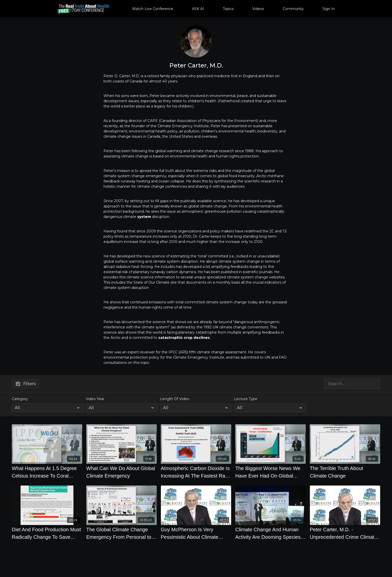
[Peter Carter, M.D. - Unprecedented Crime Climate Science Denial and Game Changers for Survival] (345, 533)
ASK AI (198, 9)
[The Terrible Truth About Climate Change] (345, 472)
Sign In (329, 9)
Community (293, 9)
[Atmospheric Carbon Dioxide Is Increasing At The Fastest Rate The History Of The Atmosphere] (196, 472)
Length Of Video (175, 399)
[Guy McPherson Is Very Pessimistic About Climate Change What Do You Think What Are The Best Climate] (196, 533)
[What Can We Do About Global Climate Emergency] (121, 472)
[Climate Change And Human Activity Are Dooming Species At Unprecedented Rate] (270, 533)
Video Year (95, 399)
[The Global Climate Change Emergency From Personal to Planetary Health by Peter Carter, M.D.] (121, 533)
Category (20, 399)
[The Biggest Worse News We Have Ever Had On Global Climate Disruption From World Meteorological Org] (270, 472)
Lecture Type (246, 399)
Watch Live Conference (153, 9)
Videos (258, 9)
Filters (26, 384)
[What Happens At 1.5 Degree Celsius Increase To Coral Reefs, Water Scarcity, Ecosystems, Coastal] (47, 472)
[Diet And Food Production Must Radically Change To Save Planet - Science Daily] (47, 533)
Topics (228, 9)
